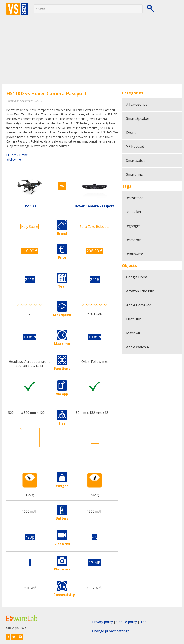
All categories (137, 104)
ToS (143, 622)
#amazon (134, 240)
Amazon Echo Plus (140, 291)
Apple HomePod (139, 305)
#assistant (135, 198)
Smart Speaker (138, 118)
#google (133, 226)
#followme (14, 159)
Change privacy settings (111, 631)
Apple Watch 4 (137, 347)
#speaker (134, 212)
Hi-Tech (11, 155)
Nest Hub (134, 319)
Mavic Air (133, 333)
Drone (24, 155)
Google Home (137, 277)
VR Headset (135, 146)
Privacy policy (102, 622)
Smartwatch (135, 161)
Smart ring (135, 174)
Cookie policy (127, 622)
